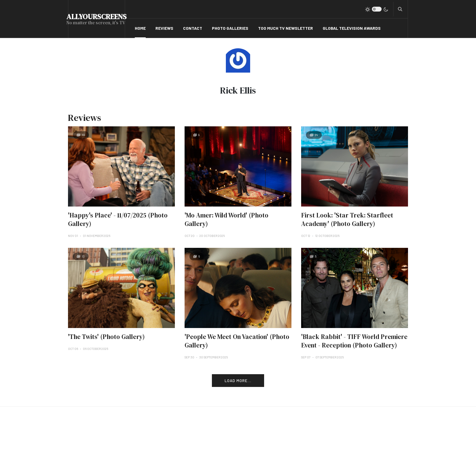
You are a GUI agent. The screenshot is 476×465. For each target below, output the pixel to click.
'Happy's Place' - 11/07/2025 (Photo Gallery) (118, 219)
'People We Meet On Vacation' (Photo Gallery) (237, 341)
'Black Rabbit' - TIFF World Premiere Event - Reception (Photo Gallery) (354, 341)
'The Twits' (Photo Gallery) (106, 337)
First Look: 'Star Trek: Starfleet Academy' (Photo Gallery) (347, 219)
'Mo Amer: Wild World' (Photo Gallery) (226, 219)
